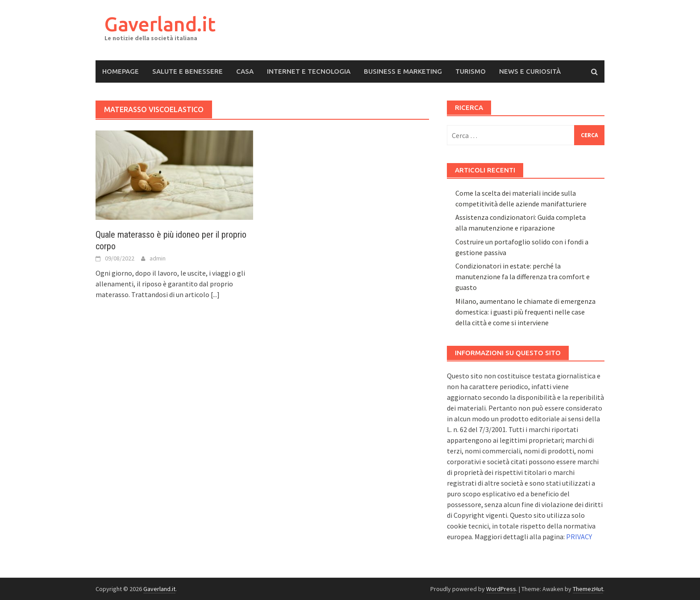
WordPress (501, 589)
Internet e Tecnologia (309, 71)
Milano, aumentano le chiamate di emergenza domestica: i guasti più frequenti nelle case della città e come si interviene (525, 312)
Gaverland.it (160, 24)
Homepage (121, 71)
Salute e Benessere (187, 71)
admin (158, 258)
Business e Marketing (403, 71)
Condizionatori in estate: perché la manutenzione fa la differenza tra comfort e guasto (523, 277)
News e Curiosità (530, 71)
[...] (215, 294)
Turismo (471, 71)
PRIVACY (579, 537)
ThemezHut (588, 589)
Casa (245, 71)
